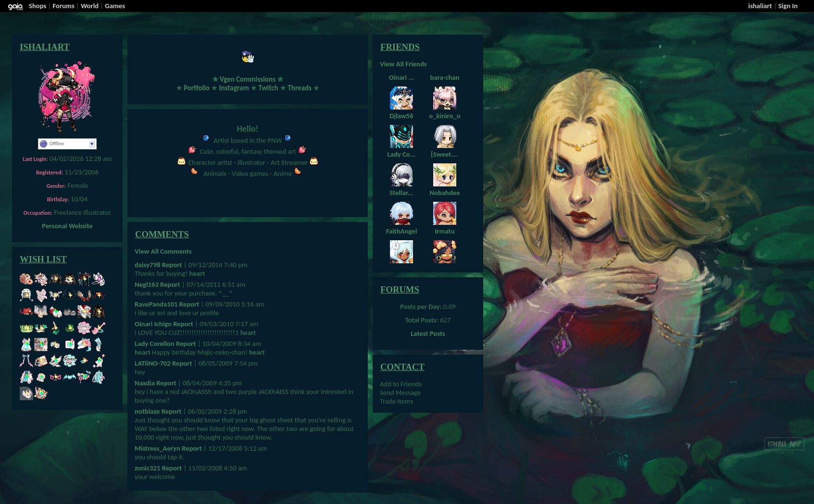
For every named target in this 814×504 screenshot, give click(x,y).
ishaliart (760, 6)
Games (115, 6)
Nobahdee (445, 193)
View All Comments (163, 251)
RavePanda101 (156, 304)
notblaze (147, 411)
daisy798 (148, 265)
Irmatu (445, 231)
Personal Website (67, 226)
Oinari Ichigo (153, 324)
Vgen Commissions (248, 79)
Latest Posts (428, 333)
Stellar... (401, 193)
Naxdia (145, 383)
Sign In (788, 6)
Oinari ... (401, 77)
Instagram (234, 88)
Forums (64, 6)
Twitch (268, 88)
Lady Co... (402, 154)
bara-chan (445, 77)
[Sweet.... (445, 154)
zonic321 (147, 468)
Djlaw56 (401, 116)
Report (172, 265)
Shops (38, 6)
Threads (300, 88)
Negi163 (147, 284)
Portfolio (197, 88)
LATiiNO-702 (153, 363)
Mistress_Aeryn (157, 448)
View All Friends (403, 64)
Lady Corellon (155, 344)
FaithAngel (402, 231)
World (90, 6)
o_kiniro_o (445, 116)
